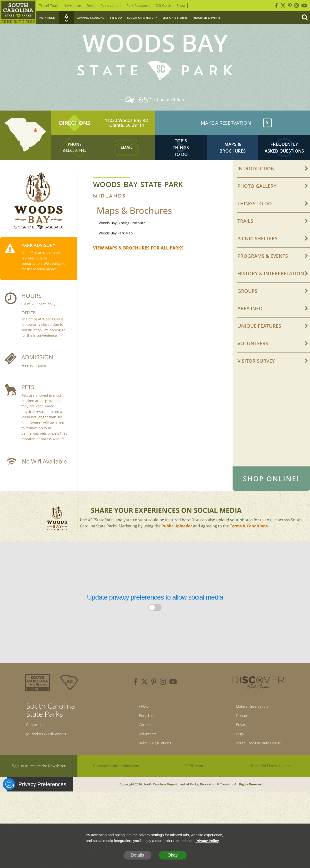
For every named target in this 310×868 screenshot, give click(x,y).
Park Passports (138, 5)
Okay (173, 855)
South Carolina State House (258, 765)
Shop (181, 5)
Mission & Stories (175, 18)
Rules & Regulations (155, 765)
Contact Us (37, 742)
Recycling (144, 734)
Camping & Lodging (91, 18)
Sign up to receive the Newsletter (39, 789)
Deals (91, 5)
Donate (238, 734)
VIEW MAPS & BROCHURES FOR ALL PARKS (138, 257)
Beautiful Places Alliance (271, 789)
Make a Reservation (250, 724)
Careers (143, 745)
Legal (236, 755)
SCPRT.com (194, 789)
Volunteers (146, 755)
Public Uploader (177, 543)
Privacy (238, 745)
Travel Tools (49, 5)
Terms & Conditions (249, 543)
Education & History (142, 18)
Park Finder (48, 18)
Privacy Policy (208, 841)
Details (137, 855)
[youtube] (173, 699)
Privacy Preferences (37, 807)
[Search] (304, 18)
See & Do (116, 18)
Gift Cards (163, 5)
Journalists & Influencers (50, 753)
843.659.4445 (75, 157)
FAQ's (141, 724)
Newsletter (72, 5)
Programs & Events (206, 18)
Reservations (111, 5)
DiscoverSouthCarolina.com (116, 789)
